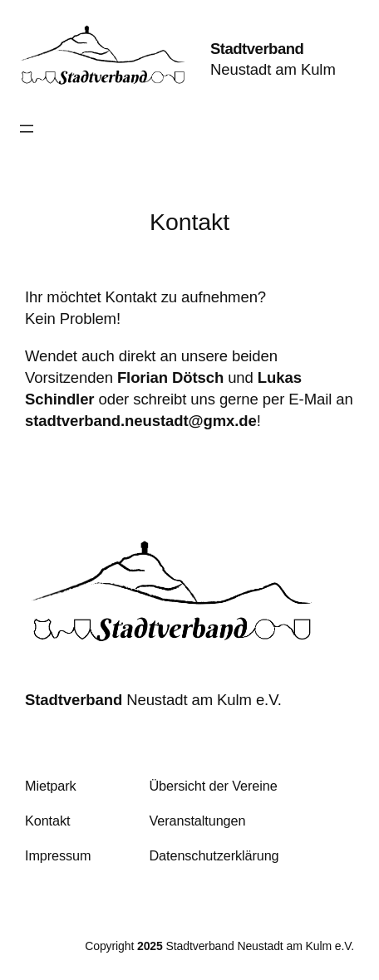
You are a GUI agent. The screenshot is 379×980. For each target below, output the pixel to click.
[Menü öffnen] (27, 129)
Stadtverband (257, 49)
